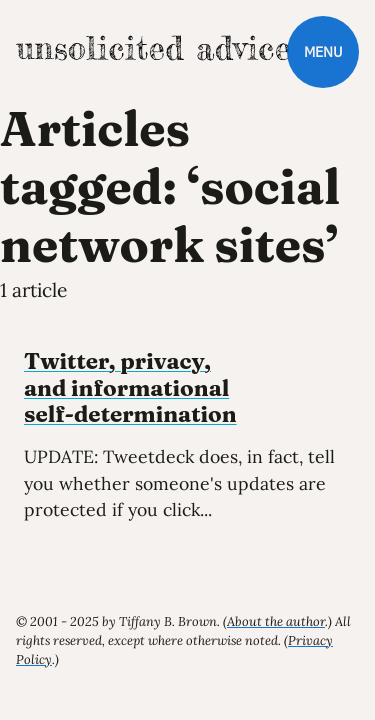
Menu (323, 51)
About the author (276, 621)
